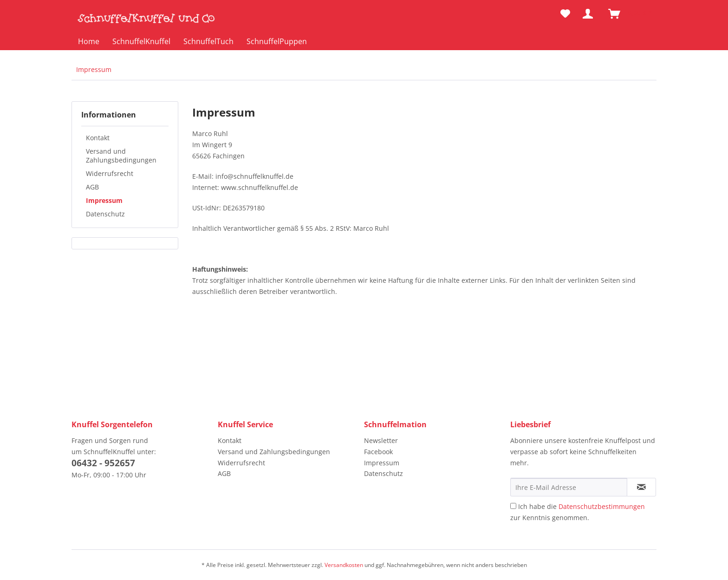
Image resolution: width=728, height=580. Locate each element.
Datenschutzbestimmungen (602, 506)
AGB (92, 187)
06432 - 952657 (103, 463)
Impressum (104, 200)
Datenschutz (105, 214)
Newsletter (381, 440)
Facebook (378, 452)
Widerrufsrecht (110, 173)
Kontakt (98, 138)
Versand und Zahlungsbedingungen (121, 156)
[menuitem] (565, 14)
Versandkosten (344, 565)
